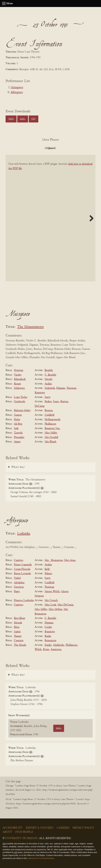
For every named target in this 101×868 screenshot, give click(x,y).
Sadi (16, 428)
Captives (19, 560)
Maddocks (59, 645)
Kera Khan (20, 618)
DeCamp (40, 406)
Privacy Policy (83, 828)
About (7, 832)
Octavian (19, 370)
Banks (48, 636)
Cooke (48, 627)
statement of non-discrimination (41, 858)
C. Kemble (50, 375)
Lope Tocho (21, 397)
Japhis (17, 632)
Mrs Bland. (51, 442)
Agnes (17, 442)
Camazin (19, 641)
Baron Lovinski (22, 574)
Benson (49, 410)
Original (40, 148)
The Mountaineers (30, 327)
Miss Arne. (70, 560)
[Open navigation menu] (4, 3)
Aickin (48, 384)
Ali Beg (18, 424)
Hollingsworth (53, 420)
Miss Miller (51, 433)
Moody (48, 379)
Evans (46, 649)
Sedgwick (50, 388)
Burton (64, 402)
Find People (24, 832)
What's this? (18, 467)
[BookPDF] (50, 220)
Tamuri (18, 636)
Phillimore (50, 424)
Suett (47, 397)
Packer (48, 402)
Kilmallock (20, 379)
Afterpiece (17, 92)
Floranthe (19, 437)
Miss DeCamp (65, 605)
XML (23, 119)
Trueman (71, 388)
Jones (56, 402)
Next (90, 218)
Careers (63, 828)
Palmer (48, 574)
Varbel (17, 578)
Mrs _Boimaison (54, 560)
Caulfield (49, 415)
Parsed (78, 148)
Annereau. (56, 649)
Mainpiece (17, 88)
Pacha (17, 420)
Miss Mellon (55, 609)
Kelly (47, 569)
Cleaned (59, 148)
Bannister (40, 393)
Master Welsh (52, 592)
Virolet (18, 375)
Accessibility (13, 828)
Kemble (49, 370)
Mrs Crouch (51, 600)
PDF (21, 148)
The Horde (20, 645)
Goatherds (20, 402)
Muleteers (19, 388)
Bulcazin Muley (22, 410)
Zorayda (18, 433)
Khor (17, 627)
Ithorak (18, 623)
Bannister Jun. (52, 428)
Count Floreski (22, 569)
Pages (17, 592)
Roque (18, 384)
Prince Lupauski (23, 565)
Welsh (38, 649)
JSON (11, 119)
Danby (48, 645)
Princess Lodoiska (24, 600)
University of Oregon (22, 838)
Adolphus (19, 583)
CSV (34, 119)
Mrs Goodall (51, 437)
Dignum (61, 388)
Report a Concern (40, 828)
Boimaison (50, 641)
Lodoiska (24, 534)
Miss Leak (50, 605)
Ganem (18, 415)
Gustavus (19, 587)
